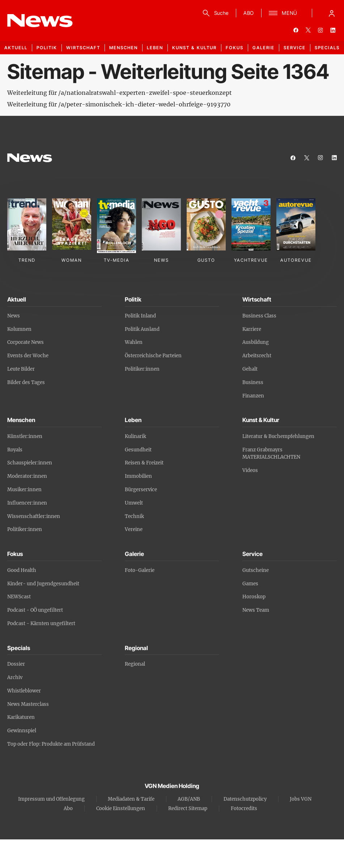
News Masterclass (28, 704)
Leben (155, 48)
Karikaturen (21, 717)
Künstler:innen (25, 436)
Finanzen (253, 396)
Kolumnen (19, 329)
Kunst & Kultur (194, 48)
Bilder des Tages (26, 382)
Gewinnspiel (22, 731)
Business (253, 382)
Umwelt (134, 503)
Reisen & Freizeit (144, 463)
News (14, 316)
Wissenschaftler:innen (34, 516)
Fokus (235, 48)
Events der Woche (28, 356)
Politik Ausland (142, 329)
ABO (249, 13)
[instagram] (320, 30)
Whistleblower (24, 691)
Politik (47, 48)
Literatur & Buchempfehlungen (278, 436)
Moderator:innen (27, 476)
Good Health (22, 570)
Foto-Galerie (140, 570)
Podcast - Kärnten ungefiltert (41, 623)
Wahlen (134, 342)
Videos (250, 470)
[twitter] (308, 30)
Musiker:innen (24, 490)
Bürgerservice (141, 490)
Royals (15, 450)
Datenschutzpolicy (245, 799)
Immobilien (138, 476)
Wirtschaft (83, 48)
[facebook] (296, 30)
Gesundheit (138, 450)
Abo (68, 808)
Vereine (134, 529)
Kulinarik (135, 436)
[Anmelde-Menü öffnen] (332, 13)
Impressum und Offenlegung (51, 799)
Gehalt (250, 369)
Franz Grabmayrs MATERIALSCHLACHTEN (271, 454)
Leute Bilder (21, 369)
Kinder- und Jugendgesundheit (43, 584)
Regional (135, 664)
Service (295, 48)
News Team (256, 610)
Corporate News (26, 342)
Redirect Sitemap (188, 808)
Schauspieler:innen (30, 463)
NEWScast (19, 597)
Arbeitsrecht (257, 356)
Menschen (124, 48)
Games (250, 584)
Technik (134, 516)
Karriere (252, 329)
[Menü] (283, 13)
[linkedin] (333, 30)
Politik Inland (140, 316)
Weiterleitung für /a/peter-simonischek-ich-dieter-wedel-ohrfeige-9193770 (119, 104)
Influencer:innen (27, 503)
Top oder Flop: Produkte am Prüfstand (51, 744)
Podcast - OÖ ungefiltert (35, 610)
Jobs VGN (301, 799)
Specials (327, 48)
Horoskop (254, 597)
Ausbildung (256, 342)
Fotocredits (244, 808)
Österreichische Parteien (153, 356)
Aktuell (16, 48)
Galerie (264, 48)
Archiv (15, 677)
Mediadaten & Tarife (131, 799)
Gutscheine (256, 570)
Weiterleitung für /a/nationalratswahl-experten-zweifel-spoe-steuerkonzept (120, 93)
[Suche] (214, 13)
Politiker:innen (142, 369)
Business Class (259, 316)
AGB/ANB (189, 799)
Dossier (16, 664)
